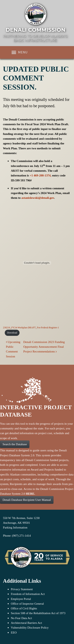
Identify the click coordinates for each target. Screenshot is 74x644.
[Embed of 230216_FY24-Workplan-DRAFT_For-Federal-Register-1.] (37, 263)
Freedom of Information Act (28, 594)
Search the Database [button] (15, 444)
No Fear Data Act (21, 618)
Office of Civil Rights (24, 608)
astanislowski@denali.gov (38, 198)
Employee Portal (21, 599)
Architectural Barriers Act (26, 623)
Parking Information (15, 527)
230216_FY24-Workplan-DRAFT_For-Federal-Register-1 (31, 328)
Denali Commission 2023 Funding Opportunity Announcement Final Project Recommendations (44, 347)
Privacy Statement (22, 589)
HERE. (30, 494)
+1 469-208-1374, (40, 175)
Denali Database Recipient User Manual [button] (27, 500)
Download (12, 333)
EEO (14, 632)
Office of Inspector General (27, 604)
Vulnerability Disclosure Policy (30, 627)
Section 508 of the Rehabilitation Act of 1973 (38, 613)
